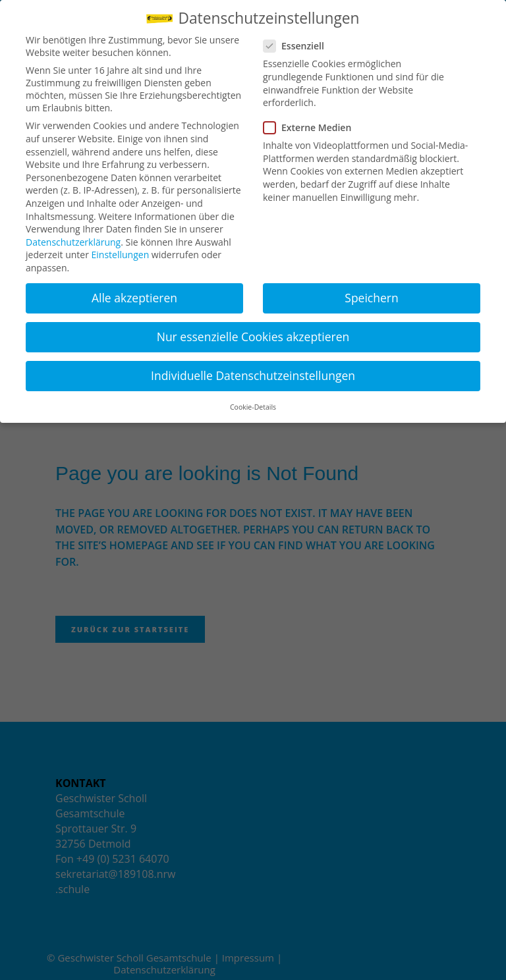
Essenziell (299, 46)
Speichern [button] (371, 298)
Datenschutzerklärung (73, 242)
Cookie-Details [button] (253, 407)
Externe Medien (313, 127)
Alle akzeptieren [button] (134, 298)
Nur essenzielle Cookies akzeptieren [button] (253, 337)
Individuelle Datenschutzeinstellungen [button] (253, 375)
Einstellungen (121, 255)
